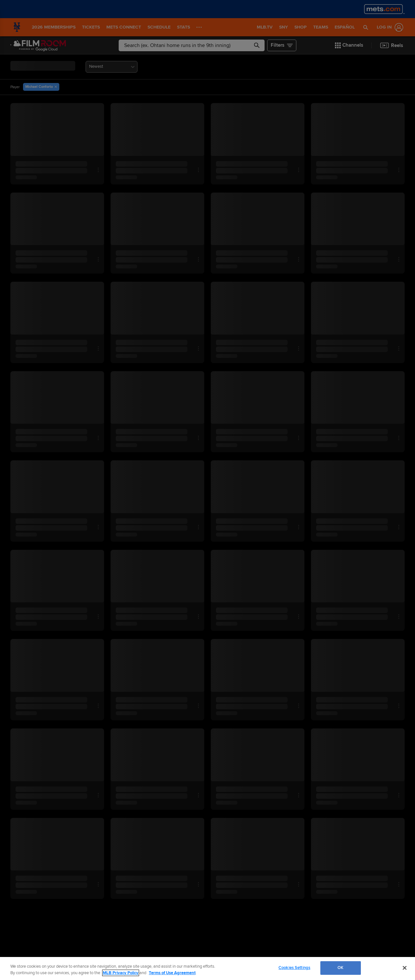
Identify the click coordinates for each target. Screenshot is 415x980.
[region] (207, 968)
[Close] (405, 968)
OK (340, 968)
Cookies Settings (294, 968)
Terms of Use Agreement (172, 973)
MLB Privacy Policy (121, 973)
